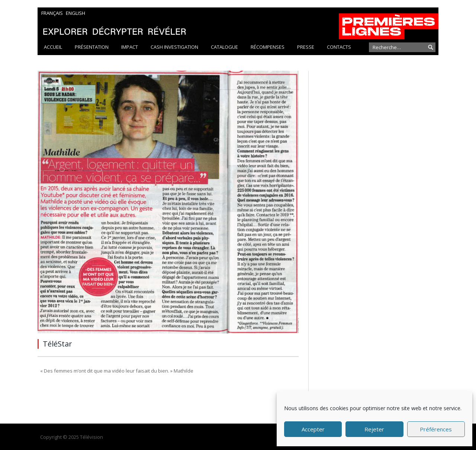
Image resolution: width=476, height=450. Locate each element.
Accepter (313, 429)
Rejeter (374, 429)
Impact (130, 47)
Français (52, 13)
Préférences (436, 429)
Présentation (92, 47)
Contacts (339, 47)
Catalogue (224, 47)
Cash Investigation (174, 47)
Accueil (53, 47)
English (75, 13)
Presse (306, 47)
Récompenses (268, 47)
